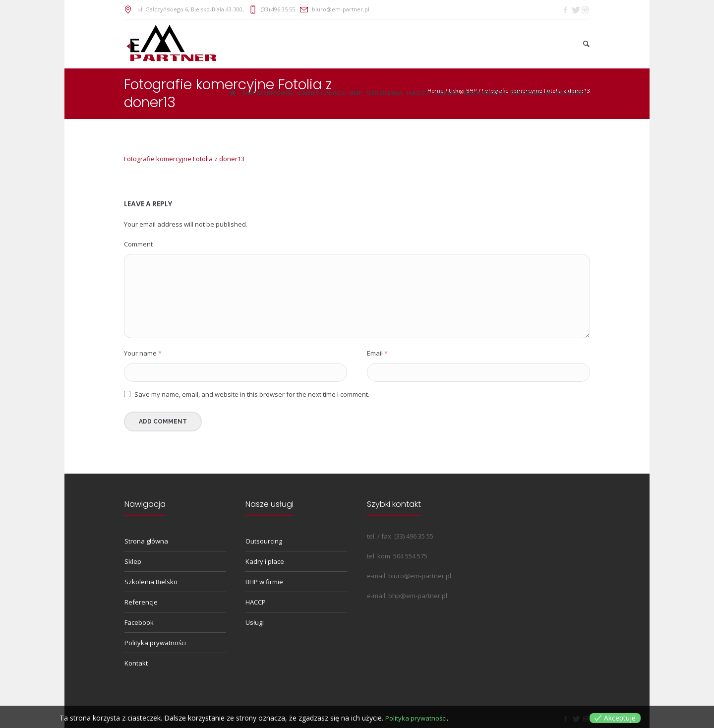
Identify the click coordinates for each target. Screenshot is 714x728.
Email (377, 353)
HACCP (256, 602)
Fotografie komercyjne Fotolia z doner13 (184, 159)
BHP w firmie (264, 582)
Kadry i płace (265, 561)
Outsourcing (264, 541)
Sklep (133, 561)
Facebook (139, 622)
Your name (143, 353)
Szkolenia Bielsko (151, 582)
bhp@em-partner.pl (418, 596)
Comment (138, 244)
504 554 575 (410, 556)
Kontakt (136, 663)
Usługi (255, 622)
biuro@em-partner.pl (341, 9)
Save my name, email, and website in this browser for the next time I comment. (252, 394)
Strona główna (146, 541)
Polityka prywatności (155, 643)
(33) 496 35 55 (278, 9)
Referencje (141, 602)
